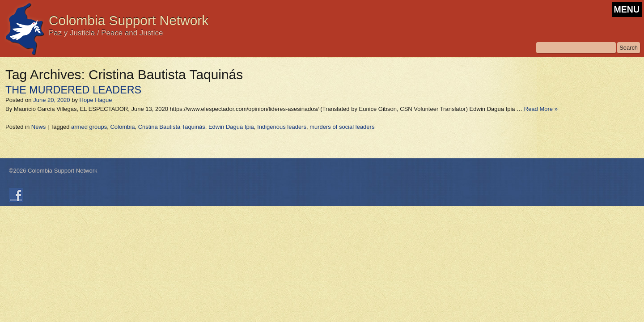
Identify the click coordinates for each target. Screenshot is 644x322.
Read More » (541, 109)
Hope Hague (96, 100)
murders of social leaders (342, 127)
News (39, 127)
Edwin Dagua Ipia (231, 127)
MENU (627, 9)
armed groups (89, 127)
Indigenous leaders (282, 127)
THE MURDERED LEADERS (73, 90)
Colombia (122, 127)
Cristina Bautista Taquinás (172, 127)
